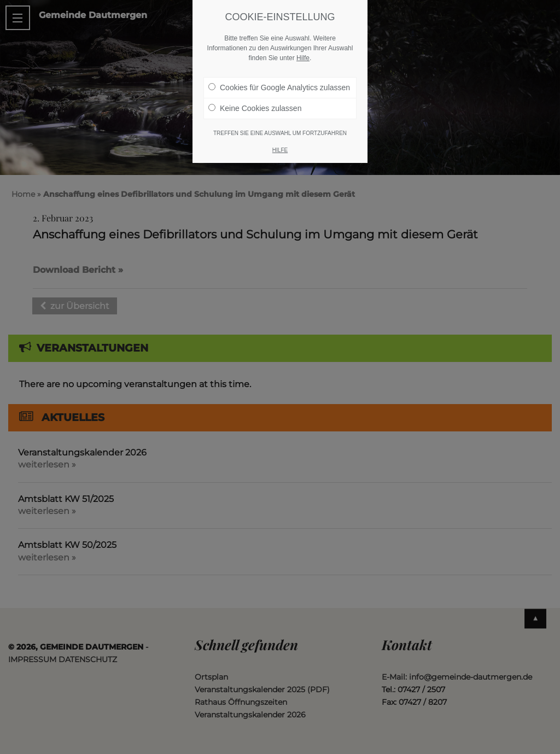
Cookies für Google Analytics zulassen (279, 87)
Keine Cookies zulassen (255, 108)
